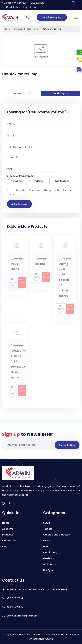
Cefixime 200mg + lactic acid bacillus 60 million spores (65, 279)
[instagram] (3, 504)
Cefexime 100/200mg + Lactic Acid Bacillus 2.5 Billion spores (18, 363)
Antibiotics (50, 564)
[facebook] (9, 504)
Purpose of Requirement (20, 176)
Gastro (47, 558)
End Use (36, 181)
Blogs (6, 546)
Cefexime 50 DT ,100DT (17, 265)
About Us (8, 529)
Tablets (48, 529)
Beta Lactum (33, 29)
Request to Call (22, 93)
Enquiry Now (12, 284)
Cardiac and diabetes (56, 535)
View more (22, 282)
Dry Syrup (49, 570)
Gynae (47, 541)
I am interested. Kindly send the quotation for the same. (41, 191)
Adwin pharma (33, 635)
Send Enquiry (60, 93)
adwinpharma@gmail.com (21, 7)
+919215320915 (15, 607)
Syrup (47, 523)
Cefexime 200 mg (41, 263)
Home (7, 29)
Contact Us (9, 541)
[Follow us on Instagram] (73, 3)
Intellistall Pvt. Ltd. (43, 639)
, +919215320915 (36, 3)
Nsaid (47, 546)
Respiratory (50, 552)
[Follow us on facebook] (73, 7)
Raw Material (60, 181)
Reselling (14, 181)
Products (19, 29)
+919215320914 (21, 3)
